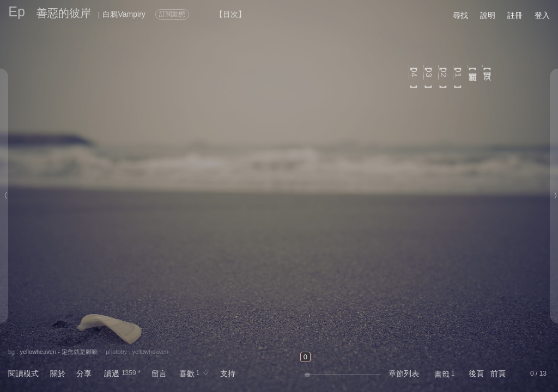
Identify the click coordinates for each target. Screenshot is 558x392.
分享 (84, 373)
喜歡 (187, 373)
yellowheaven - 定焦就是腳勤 (58, 352)
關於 (58, 373)
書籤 (442, 374)
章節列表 (404, 373)
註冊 (515, 15)
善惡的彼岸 (64, 13)
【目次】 (488, 66)
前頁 (498, 373)
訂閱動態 (172, 14)
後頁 (476, 373)
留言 (159, 373)
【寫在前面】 (473, 67)
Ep (17, 11)
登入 (542, 15)
